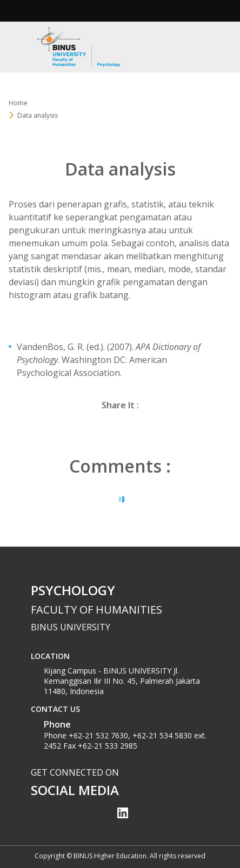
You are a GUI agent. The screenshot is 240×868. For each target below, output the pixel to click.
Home (18, 103)
